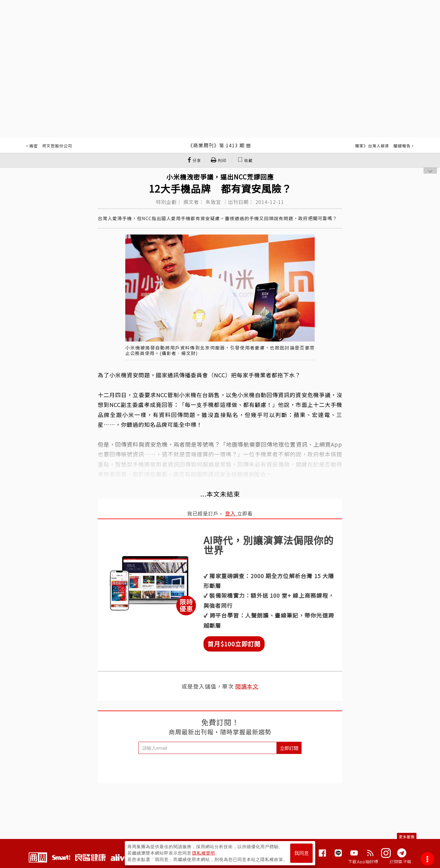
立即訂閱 (289, 748)
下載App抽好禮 (363, 862)
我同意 (302, 853)
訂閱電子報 (400, 862)
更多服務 (407, 837)
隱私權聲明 (204, 853)
